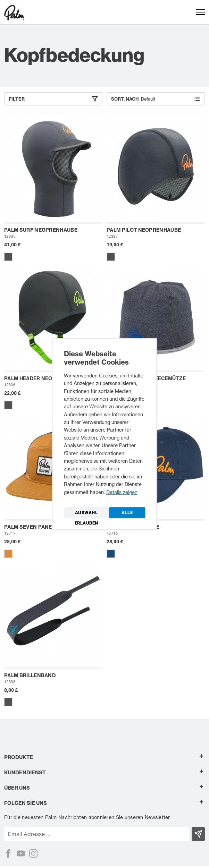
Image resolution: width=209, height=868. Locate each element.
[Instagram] (33, 853)
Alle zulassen (127, 514)
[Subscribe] (198, 834)
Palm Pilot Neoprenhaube (144, 230)
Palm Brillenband (30, 675)
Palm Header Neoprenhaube (44, 378)
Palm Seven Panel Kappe (39, 527)
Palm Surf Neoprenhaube (41, 230)
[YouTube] (21, 853)
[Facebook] (8, 853)
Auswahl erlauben (86, 514)
